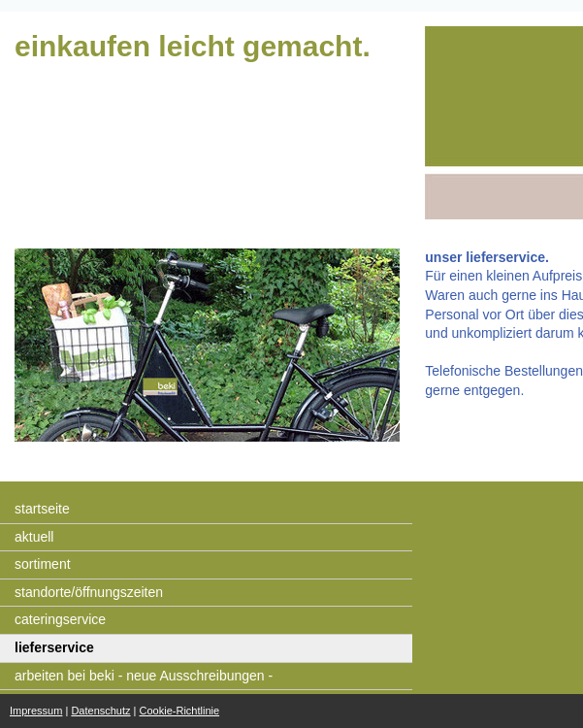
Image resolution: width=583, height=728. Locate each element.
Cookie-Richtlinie (180, 711)
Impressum (36, 711)
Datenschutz (100, 711)
